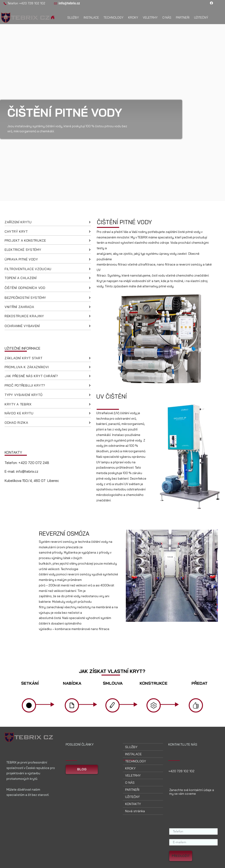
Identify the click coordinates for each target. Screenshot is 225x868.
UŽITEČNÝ (132, 797)
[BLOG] (82, 769)
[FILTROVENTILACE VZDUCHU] (48, 269)
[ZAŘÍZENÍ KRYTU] (48, 222)
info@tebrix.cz (27, 471)
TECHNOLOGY (136, 761)
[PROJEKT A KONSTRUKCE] (48, 241)
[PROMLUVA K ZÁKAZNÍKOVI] (48, 367)
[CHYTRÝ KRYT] (48, 232)
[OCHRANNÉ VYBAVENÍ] (48, 326)
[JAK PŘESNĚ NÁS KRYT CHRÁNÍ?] (48, 376)
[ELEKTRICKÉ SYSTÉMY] (48, 250)
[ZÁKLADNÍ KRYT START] (48, 358)
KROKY (130, 768)
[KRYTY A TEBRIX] (48, 404)
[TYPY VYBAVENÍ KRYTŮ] (48, 395)
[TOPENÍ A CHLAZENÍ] (48, 278)
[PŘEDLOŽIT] (181, 856)
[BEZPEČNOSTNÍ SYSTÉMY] (48, 298)
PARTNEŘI (132, 790)
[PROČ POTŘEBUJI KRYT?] (48, 385)
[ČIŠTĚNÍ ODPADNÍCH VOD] (48, 288)
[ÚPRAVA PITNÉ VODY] (48, 260)
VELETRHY (133, 775)
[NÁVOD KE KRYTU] (48, 413)
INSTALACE (133, 754)
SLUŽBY (131, 747)
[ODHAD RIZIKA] (48, 423)
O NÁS (130, 783)
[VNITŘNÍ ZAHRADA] (48, 307)
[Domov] (53, 17)
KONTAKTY (133, 804)
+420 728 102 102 (32, 3)
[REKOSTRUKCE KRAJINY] (48, 316)
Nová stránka (135, 811)
